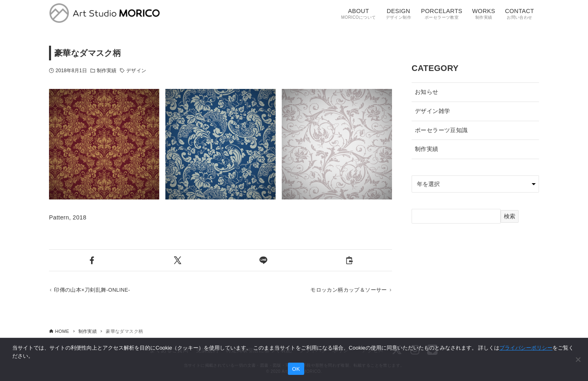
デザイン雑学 (432, 111)
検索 (510, 216)
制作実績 (107, 71)
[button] (92, 260)
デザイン (136, 71)
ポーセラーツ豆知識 (441, 130)
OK (296, 369)
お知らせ (427, 92)
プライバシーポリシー (526, 348)
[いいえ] (578, 359)
